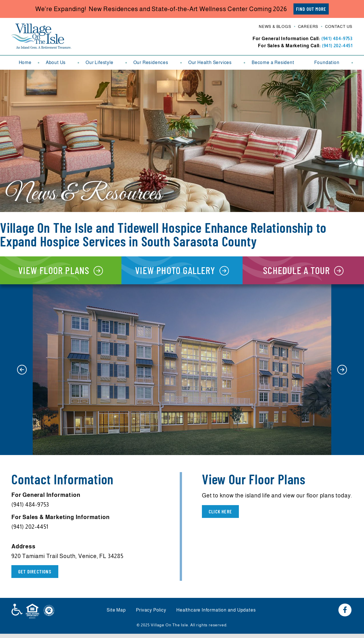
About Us (59, 63)
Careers (308, 27)
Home (25, 63)
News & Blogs (275, 27)
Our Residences (154, 63)
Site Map (115, 615)
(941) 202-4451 (337, 46)
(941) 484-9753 (337, 39)
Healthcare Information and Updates (217, 615)
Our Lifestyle (102, 63)
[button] (22, 374)
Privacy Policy (151, 615)
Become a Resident (276, 63)
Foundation (330, 63)
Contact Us (339, 27)
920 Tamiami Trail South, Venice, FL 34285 (67, 560)
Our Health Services (213, 63)
